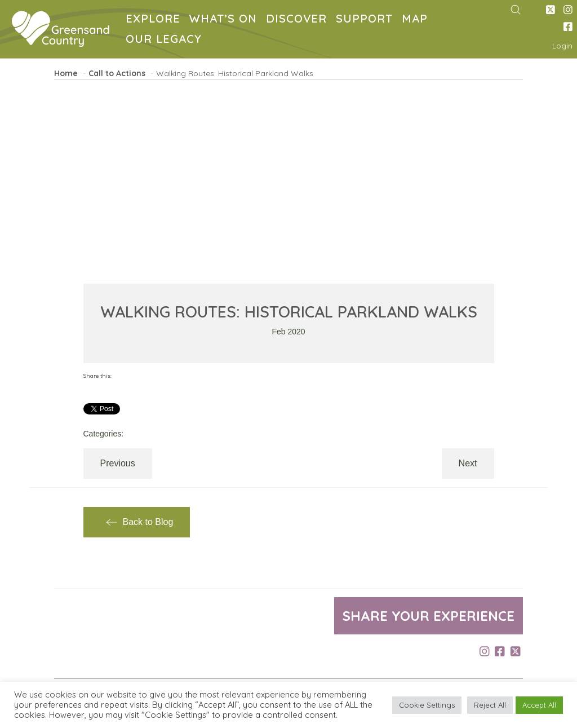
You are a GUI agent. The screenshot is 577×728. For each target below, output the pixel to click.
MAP (417, 20)
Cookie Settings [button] (427, 705)
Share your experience (429, 616)
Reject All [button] (490, 705)
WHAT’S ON (225, 20)
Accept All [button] (539, 705)
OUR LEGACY (166, 40)
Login (562, 46)
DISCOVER (299, 20)
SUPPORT (367, 20)
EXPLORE (155, 20)
